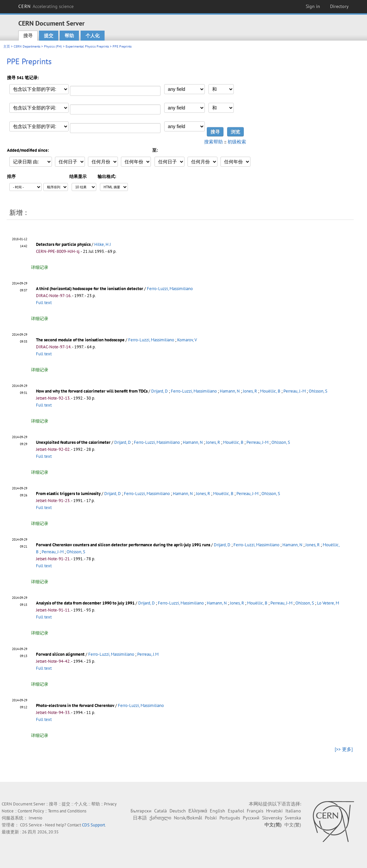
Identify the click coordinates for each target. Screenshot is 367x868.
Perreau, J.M (148, 654)
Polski (211, 818)
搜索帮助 (213, 142)
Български (141, 811)
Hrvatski (274, 811)
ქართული (160, 818)
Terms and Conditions (67, 811)
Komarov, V (187, 340)
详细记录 (40, 267)
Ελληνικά (198, 811)
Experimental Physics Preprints (87, 46)
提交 (49, 36)
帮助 (69, 36)
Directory (339, 6)
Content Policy (31, 811)
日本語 (140, 818)
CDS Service (31, 825)
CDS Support (93, 825)
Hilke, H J (103, 244)
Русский (251, 818)
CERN (46, 6)
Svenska (293, 818)
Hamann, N (230, 391)
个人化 (93, 36)
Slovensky (272, 818)
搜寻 (28, 36)
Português (230, 818)
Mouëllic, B (270, 391)
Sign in (313, 6)
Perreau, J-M (257, 442)
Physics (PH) (53, 46)
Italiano (293, 811)
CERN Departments (27, 46)
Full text (44, 303)
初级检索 (237, 142)
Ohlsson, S (318, 391)
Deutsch (178, 811)
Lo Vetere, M (328, 603)
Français (255, 811)
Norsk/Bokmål (188, 818)
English (217, 811)
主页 (7, 46)
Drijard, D (160, 391)
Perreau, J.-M (295, 391)
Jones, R (250, 391)
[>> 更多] (344, 749)
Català (161, 811)
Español (236, 811)
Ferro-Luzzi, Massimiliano (170, 289)
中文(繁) (293, 825)
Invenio (35, 818)
